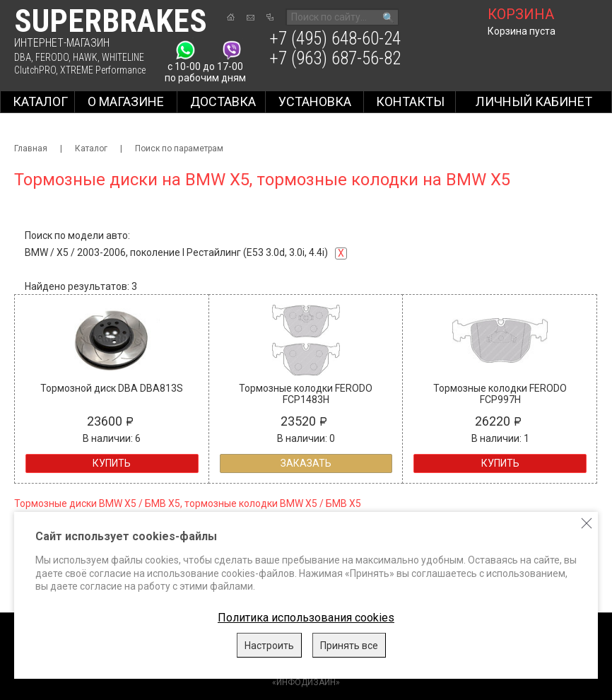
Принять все (349, 646)
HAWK (85, 57)
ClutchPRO (35, 70)
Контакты (410, 101)
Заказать (306, 463)
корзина (521, 14)
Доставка (223, 101)
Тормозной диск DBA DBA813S (112, 388)
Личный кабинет (534, 101)
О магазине (126, 101)
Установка (315, 101)
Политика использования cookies (306, 618)
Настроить (269, 646)
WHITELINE (123, 57)
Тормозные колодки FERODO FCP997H (500, 394)
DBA (23, 57)
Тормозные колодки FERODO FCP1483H (306, 394)
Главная (31, 148)
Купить (112, 463)
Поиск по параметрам (179, 148)
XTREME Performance (103, 70)
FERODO (52, 57)
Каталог (40, 101)
